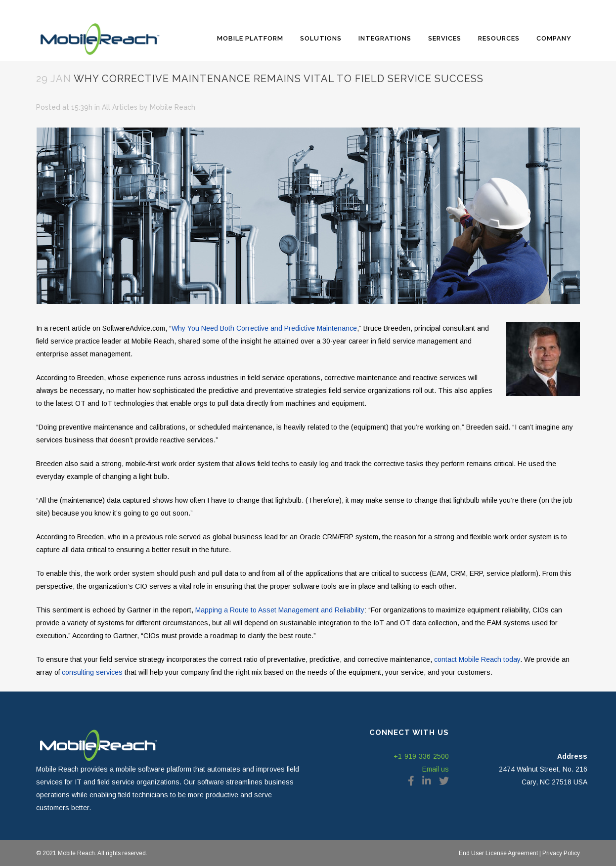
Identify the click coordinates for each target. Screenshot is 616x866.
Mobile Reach (173, 107)
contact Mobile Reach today (477, 659)
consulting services (92, 672)
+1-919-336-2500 (421, 756)
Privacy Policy (560, 853)
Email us (436, 769)
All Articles (120, 107)
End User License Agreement (498, 853)
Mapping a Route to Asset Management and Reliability (280, 610)
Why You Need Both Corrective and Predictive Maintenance (264, 328)
